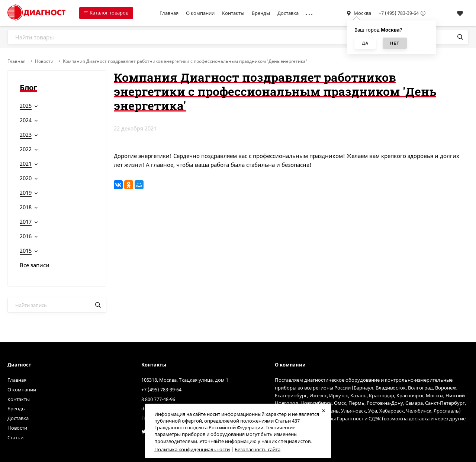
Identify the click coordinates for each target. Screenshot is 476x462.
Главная (169, 13)
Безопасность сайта (258, 449)
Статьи (15, 437)
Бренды (261, 13)
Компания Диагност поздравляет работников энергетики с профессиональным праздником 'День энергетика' (185, 61)
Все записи (35, 265)
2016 (26, 236)
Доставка (288, 13)
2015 (26, 251)
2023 (26, 135)
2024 (26, 120)
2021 (26, 164)
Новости (44, 61)
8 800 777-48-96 (158, 399)
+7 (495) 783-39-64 (399, 13)
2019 (26, 193)
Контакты (233, 13)
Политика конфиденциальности (192, 449)
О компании (200, 13)
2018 (26, 207)
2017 (26, 222)
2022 (26, 149)
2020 (26, 178)
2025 (26, 106)
